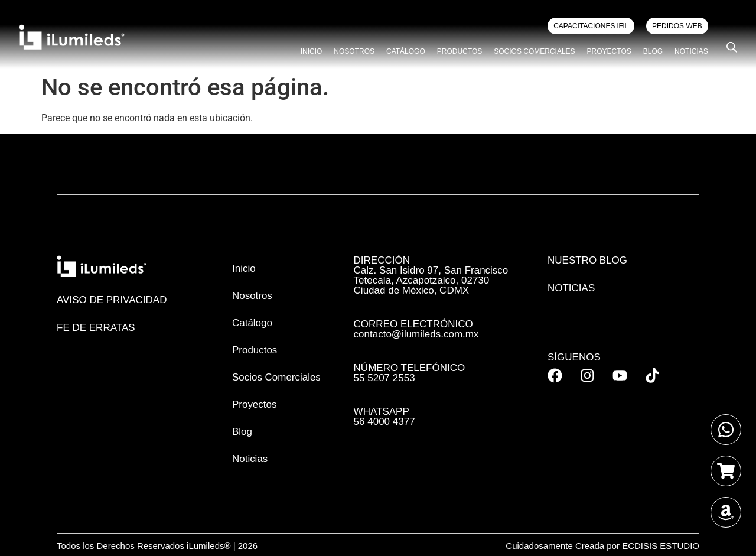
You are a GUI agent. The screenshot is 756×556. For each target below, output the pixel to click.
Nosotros (354, 51)
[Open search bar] (732, 47)
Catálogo (406, 51)
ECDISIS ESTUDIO (661, 546)
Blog (653, 51)
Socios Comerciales (534, 51)
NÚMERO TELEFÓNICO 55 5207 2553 (410, 373)
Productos (460, 51)
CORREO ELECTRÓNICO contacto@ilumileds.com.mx (416, 329)
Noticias (691, 51)
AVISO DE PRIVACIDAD (112, 300)
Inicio (312, 51)
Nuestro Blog (587, 260)
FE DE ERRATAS (96, 328)
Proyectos (609, 51)
